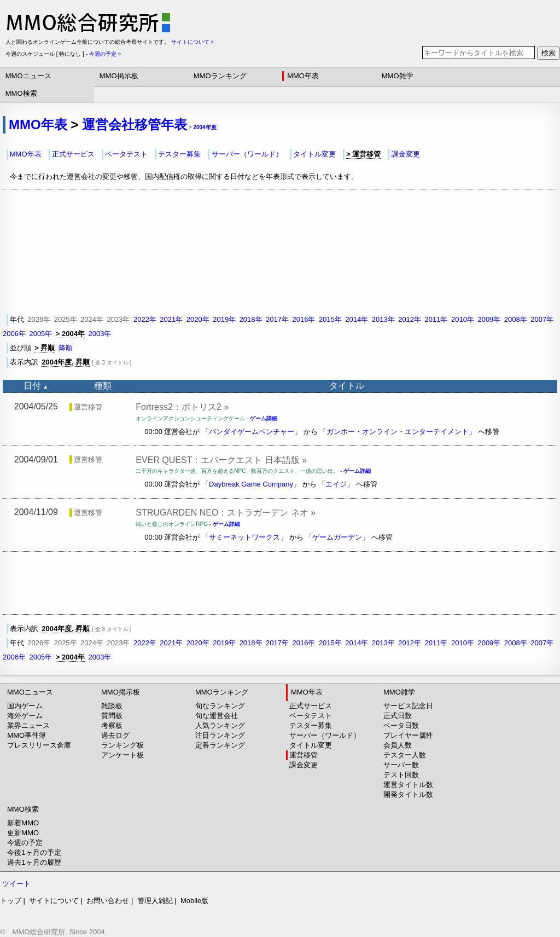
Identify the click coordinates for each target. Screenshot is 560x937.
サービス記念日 (408, 706)
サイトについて (54, 901)
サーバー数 (401, 765)
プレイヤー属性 (408, 735)
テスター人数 (405, 755)
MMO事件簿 (27, 735)
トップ (11, 901)
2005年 (40, 334)
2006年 (14, 334)
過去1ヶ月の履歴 (34, 862)
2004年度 (205, 127)
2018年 (251, 319)
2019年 (224, 319)
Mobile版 (194, 901)
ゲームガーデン (337, 537)
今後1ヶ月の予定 (34, 852)
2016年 (304, 319)
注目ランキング (220, 735)
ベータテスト (126, 154)
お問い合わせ (108, 901)
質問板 (112, 716)
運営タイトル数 (408, 785)
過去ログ (115, 735)
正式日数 (398, 716)
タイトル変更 (314, 154)
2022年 (145, 319)
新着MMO (23, 823)
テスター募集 (179, 154)
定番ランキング (220, 745)
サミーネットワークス (244, 537)
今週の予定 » (105, 54)
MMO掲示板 (119, 76)
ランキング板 (122, 745)
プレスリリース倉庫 (39, 745)
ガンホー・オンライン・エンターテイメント (398, 432)
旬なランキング (220, 706)
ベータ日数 (401, 725)
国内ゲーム (25, 706)
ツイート (16, 884)
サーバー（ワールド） (247, 154)
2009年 (489, 319)
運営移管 (304, 755)
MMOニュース (28, 76)
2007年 (542, 319)
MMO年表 (303, 76)
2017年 (277, 319)
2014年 (357, 319)
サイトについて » (192, 42)
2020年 (198, 319)
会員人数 (398, 745)
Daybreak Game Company (251, 484)
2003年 (100, 334)
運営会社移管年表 (135, 125)
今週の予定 (25, 843)
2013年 (383, 319)
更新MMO (23, 833)
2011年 (436, 319)
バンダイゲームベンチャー (252, 432)
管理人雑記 (155, 901)
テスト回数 (401, 775)
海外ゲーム (25, 716)
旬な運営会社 (217, 716)
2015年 (330, 319)
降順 (66, 348)
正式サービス (73, 154)
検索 (549, 53)
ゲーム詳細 (264, 418)
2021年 (171, 319)
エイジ (336, 484)
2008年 (516, 319)
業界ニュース (28, 725)
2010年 (463, 319)
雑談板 (112, 706)
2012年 (410, 319)
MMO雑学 (398, 76)
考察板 (112, 725)
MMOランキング (220, 76)
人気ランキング (220, 725)
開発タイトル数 (408, 794)
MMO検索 (21, 93)
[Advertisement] (280, 583)
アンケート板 (122, 755)
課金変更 (406, 154)
